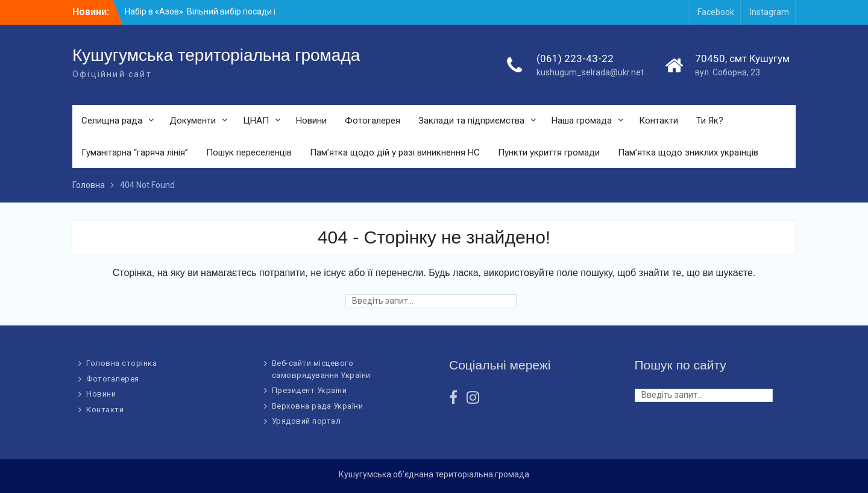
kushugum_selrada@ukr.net (590, 72)
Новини (311, 121)
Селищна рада (112, 121)
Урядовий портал (307, 421)
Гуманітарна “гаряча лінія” (135, 152)
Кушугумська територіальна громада (216, 55)
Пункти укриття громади (549, 152)
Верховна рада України (318, 406)
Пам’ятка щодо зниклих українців (688, 152)
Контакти (659, 121)
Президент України (310, 390)
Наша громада (582, 121)
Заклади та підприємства (471, 121)
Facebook (716, 12)
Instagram (769, 12)
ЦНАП (256, 121)
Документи (193, 121)
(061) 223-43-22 (575, 58)
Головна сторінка (121, 363)
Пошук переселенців (249, 152)
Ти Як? (710, 121)
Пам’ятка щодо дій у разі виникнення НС (395, 152)
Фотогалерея (373, 121)
